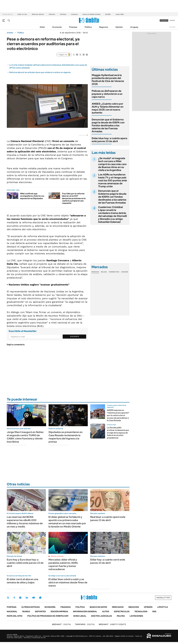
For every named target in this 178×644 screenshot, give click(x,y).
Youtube (33, 598)
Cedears (125, 272)
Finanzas (73, 27)
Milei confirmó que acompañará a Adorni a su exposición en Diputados (32, 196)
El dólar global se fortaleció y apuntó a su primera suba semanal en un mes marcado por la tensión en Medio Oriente (67, 522)
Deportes (40, 611)
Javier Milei (120, 14)
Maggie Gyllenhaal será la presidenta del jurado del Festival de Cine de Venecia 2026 (108, 80)
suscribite (164, 20)
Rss (154, 611)
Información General (85, 611)
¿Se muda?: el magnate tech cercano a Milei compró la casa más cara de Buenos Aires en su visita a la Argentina (112, 164)
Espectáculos (122, 611)
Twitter (8, 598)
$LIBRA (108, 14)
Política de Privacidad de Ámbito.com (48, 616)
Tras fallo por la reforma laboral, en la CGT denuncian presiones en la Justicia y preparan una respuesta (74, 198)
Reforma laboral (38, 14)
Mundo (26, 611)
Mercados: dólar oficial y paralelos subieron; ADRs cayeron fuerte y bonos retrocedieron (63, 564)
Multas (121, 616)
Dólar (42, 27)
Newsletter (172, 27)
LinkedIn (27, 598)
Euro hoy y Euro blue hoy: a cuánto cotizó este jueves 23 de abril (25, 563)
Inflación (52, 14)
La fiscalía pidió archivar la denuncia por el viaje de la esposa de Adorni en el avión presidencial (118, 433)
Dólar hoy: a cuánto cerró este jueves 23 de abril (108, 561)
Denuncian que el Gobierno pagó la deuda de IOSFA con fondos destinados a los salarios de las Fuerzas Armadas (108, 125)
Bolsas (104, 272)
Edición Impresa (59, 611)
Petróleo (63, 14)
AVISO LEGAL (80, 616)
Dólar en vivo (22, 14)
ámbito (10, 33)
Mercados (118, 607)
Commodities (114, 272)
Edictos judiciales (102, 616)
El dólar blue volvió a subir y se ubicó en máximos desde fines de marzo (68, 582)
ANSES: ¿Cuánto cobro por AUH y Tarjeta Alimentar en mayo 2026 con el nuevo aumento (108, 108)
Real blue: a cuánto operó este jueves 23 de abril (108, 519)
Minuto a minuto (57, 556)
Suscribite (75, 336)
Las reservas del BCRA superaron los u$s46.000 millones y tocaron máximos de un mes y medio (25, 522)
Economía (57, 27)
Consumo (74, 14)
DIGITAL (62, 624)
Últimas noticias (31, 607)
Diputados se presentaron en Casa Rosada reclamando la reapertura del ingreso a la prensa (66, 437)
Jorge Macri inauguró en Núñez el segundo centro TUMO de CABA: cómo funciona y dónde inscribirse (25, 437)
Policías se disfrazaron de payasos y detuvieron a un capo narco (107, 94)
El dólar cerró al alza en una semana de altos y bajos (22, 581)
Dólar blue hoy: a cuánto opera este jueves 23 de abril (109, 140)
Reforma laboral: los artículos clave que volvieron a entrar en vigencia (40, 72)
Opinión (119, 27)
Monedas (95, 272)
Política (88, 27)
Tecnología (141, 611)
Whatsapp (40, 598)
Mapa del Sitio (15, 616)
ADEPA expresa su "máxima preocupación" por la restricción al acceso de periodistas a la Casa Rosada (118, 415)
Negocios (104, 27)
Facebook (14, 598)
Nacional (12, 611)
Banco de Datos (98, 607)
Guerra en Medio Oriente (91, 14)
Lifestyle (163, 607)
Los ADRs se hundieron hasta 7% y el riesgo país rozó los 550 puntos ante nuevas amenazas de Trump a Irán (113, 180)
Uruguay (134, 27)
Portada (12, 607)
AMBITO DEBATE (112, 624)
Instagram (20, 598)
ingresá (172, 20)
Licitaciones (136, 616)
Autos (106, 611)
